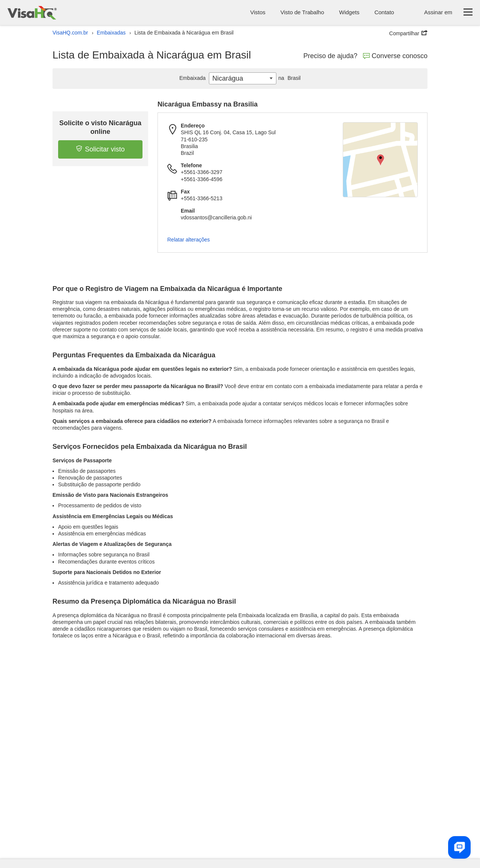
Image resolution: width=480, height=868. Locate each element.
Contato (384, 12)
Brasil (288, 78)
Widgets (349, 12)
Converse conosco (395, 56)
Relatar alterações (189, 240)
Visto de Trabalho (302, 12)
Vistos (258, 12)
